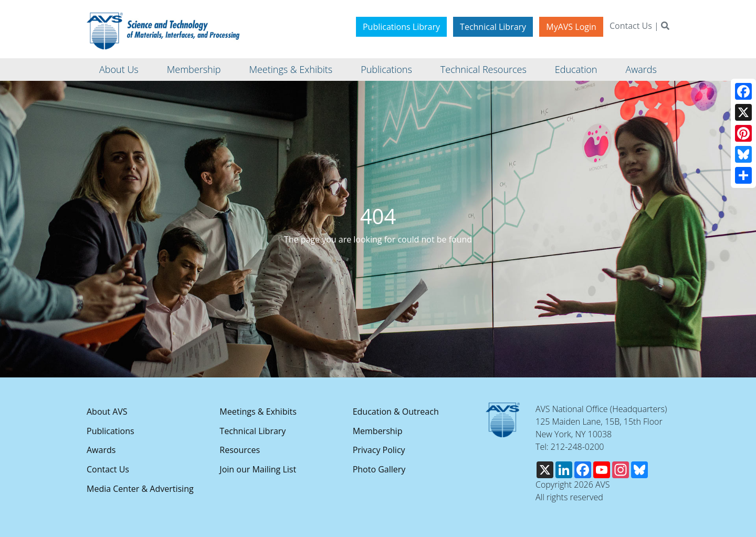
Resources (240, 450)
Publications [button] (386, 69)
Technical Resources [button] (484, 69)
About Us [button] (119, 69)
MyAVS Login (571, 27)
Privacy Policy (379, 450)
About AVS (107, 412)
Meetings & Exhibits (258, 412)
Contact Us (631, 26)
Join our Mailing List (258, 469)
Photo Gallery (379, 469)
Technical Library (493, 27)
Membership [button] (194, 69)
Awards (101, 450)
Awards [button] (641, 69)
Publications (111, 431)
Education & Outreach (396, 412)
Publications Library (401, 27)
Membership (378, 431)
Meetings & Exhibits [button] (291, 69)
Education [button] (576, 69)
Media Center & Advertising (140, 489)
